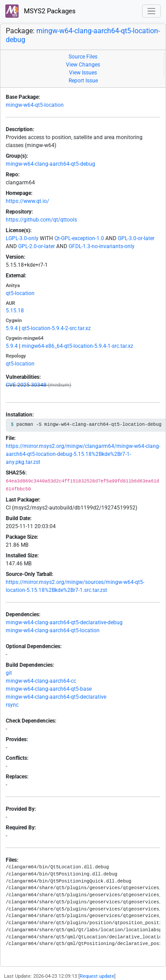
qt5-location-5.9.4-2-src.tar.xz (56, 328)
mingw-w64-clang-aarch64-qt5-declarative (56, 697)
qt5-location (20, 293)
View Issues (83, 73)
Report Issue (83, 81)
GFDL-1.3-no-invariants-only (102, 246)
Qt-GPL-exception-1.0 (79, 238)
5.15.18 (15, 311)
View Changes (83, 65)
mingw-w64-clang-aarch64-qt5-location (53, 630)
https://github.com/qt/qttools (41, 220)
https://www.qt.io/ (27, 201)
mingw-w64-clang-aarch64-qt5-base (49, 689)
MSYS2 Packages (41, 11)
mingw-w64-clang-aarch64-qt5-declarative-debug (64, 622)
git (9, 673)
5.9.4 (12, 328)
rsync (12, 705)
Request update (97, 976)
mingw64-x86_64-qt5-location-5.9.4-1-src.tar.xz (77, 346)
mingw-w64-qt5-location (35, 105)
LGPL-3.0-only (22, 238)
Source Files (83, 57)
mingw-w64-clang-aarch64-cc (41, 681)
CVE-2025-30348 (26, 385)
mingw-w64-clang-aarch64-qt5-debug (50, 164)
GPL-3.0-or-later (136, 238)
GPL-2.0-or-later (37, 246)
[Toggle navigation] (152, 11)
